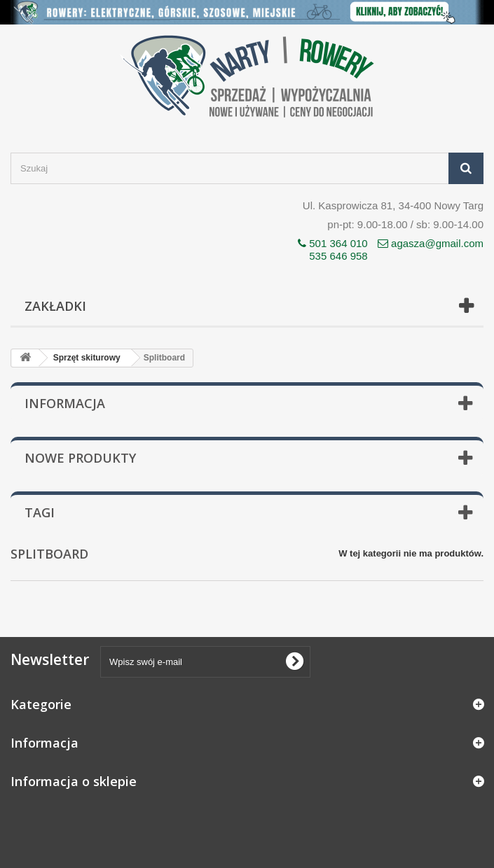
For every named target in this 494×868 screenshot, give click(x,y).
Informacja (65, 403)
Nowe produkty (80, 458)
